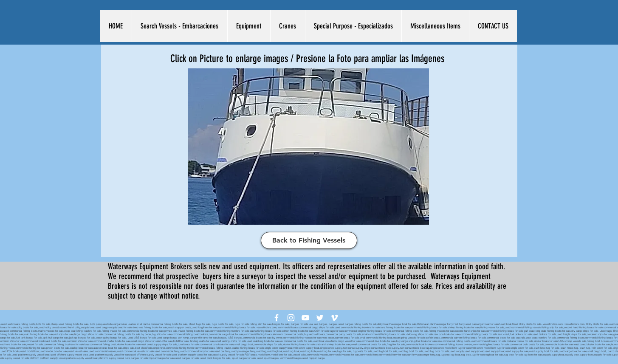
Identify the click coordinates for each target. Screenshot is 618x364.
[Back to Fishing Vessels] (309, 240)
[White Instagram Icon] (291, 318)
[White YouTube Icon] (305, 318)
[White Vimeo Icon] (334, 318)
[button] (179, 26)
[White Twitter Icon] (320, 318)
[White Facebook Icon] (277, 318)
